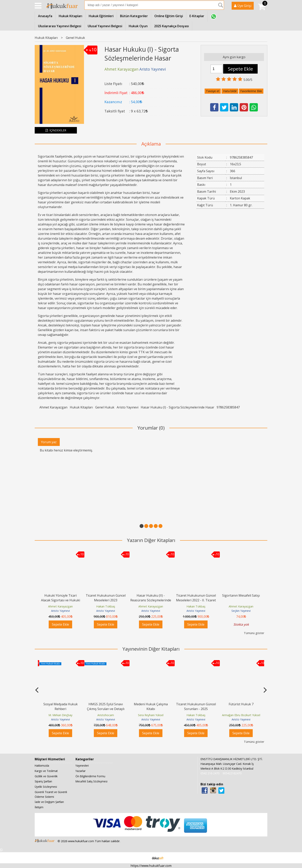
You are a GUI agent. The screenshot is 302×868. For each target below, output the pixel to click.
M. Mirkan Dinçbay (60, 715)
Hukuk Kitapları (81, 407)
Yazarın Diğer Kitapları (151, 540)
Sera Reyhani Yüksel (151, 715)
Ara (221, 5)
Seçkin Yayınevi (241, 611)
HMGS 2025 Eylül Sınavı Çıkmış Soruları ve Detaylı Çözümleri (106, 709)
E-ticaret (145, 858)
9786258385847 (228, 407)
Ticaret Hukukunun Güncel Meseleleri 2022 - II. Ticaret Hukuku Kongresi (196, 600)
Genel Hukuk (105, 407)
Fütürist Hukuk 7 (241, 704)
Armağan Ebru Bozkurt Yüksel (241, 715)
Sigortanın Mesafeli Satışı (241, 595)
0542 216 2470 (210, 773)
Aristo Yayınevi (128, 407)
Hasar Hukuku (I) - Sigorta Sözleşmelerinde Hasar (178, 407)
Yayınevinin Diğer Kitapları (151, 649)
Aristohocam (106, 715)
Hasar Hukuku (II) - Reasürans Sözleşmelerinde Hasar (151, 600)
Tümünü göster (254, 633)
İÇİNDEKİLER (56, 130)
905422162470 (232, 773)
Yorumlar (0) (151, 428)
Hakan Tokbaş (106, 606)
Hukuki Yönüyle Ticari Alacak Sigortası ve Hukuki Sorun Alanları (61, 600)
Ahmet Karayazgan (53, 407)
